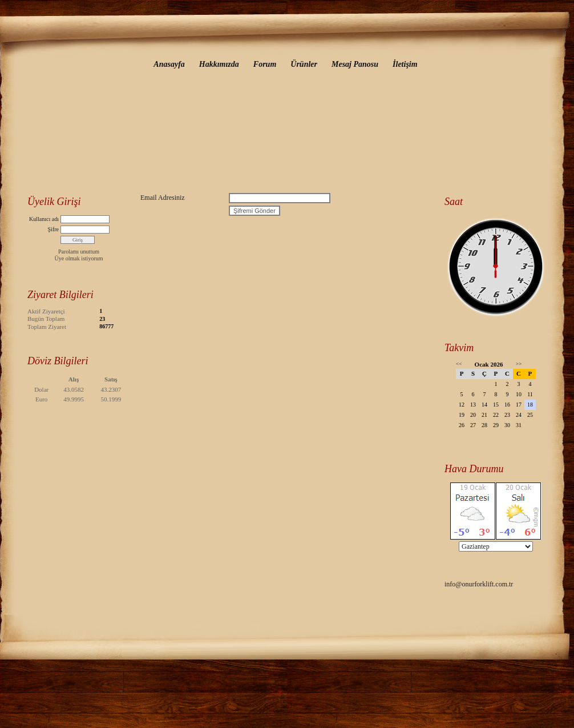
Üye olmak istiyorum (79, 258)
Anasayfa (169, 64)
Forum (265, 64)
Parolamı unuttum (79, 252)
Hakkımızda (219, 64)
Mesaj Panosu (355, 64)
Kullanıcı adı (44, 219)
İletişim (405, 64)
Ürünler (304, 64)
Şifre (53, 229)
